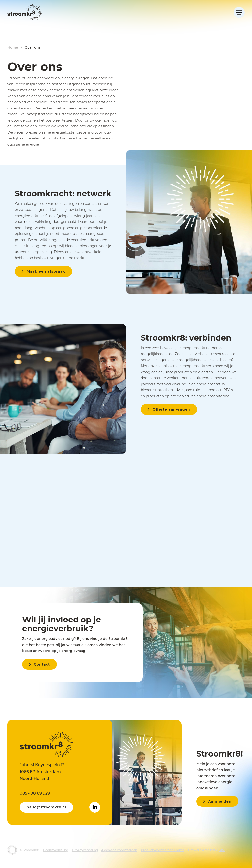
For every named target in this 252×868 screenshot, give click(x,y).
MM (222, 850)
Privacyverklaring (85, 850)
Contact (42, 664)
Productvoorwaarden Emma (163, 850)
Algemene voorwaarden (119, 850)
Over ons (33, 47)
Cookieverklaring (56, 850)
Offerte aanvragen (171, 409)
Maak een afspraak (46, 271)
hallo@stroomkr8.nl (46, 807)
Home (13, 47)
